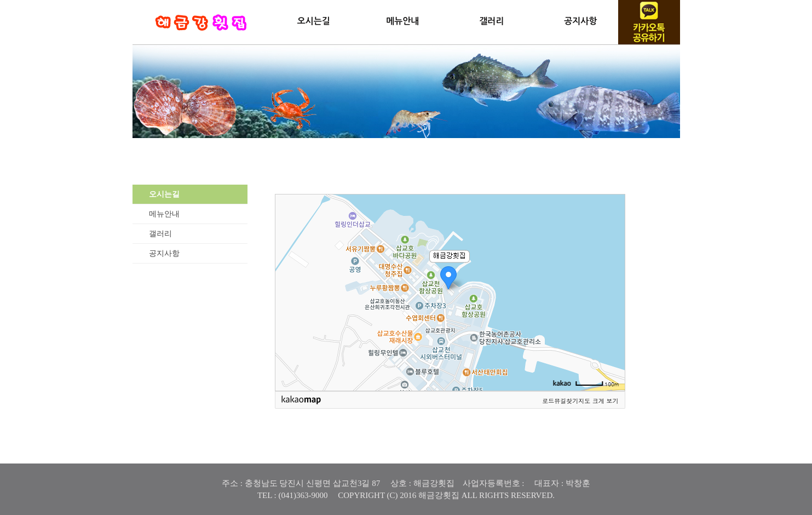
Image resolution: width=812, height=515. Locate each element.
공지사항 (580, 21)
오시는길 (314, 21)
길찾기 (569, 401)
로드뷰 (551, 401)
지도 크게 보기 (598, 401)
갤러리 (491, 21)
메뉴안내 (402, 21)
